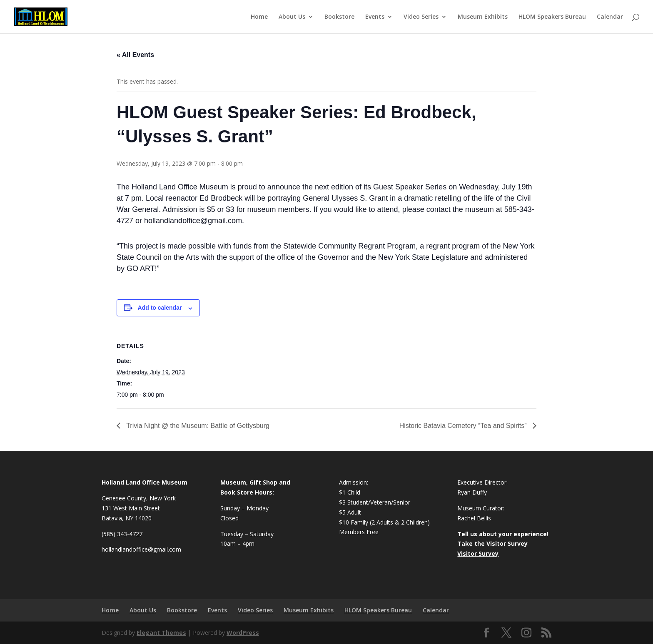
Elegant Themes (161, 633)
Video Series (421, 17)
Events (375, 17)
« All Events (135, 55)
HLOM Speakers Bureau (552, 17)
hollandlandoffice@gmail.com (141, 549)
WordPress (243, 633)
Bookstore (339, 17)
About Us (292, 17)
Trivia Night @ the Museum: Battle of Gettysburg (197, 426)
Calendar (610, 17)
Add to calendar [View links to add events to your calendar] (160, 308)
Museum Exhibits (483, 17)
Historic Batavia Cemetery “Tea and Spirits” (464, 426)
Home (259, 17)
